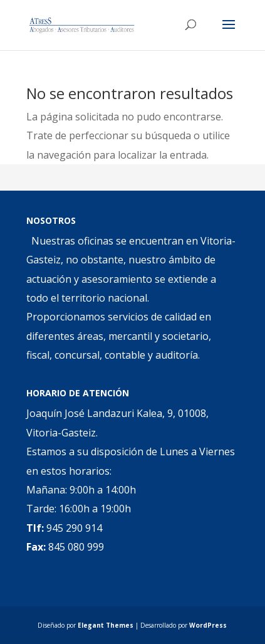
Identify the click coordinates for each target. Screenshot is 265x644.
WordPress (208, 625)
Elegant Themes (106, 625)
